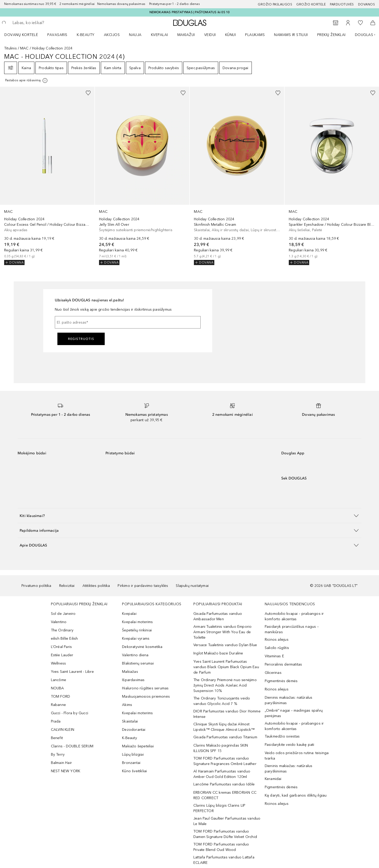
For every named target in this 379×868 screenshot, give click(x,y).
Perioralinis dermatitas (283, 664)
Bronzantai (131, 763)
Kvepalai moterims (137, 622)
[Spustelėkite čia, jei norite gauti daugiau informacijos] (27, 81)
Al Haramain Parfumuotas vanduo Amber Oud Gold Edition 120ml (222, 774)
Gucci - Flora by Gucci (70, 713)
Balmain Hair (61, 763)
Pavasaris (57, 35)
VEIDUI (210, 35)
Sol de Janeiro (63, 614)
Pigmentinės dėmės (281, 681)
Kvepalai (160, 35)
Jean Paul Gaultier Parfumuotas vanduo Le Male (227, 821)
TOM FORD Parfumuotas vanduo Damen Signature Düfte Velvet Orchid (225, 834)
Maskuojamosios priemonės (146, 696)
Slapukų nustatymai (192, 586)
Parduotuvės (342, 4)
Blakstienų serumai (138, 663)
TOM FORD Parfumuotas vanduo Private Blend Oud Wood (221, 847)
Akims (127, 705)
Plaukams (255, 35)
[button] (189, 516)
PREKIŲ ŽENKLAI (331, 35)
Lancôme (59, 680)
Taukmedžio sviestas (282, 736)
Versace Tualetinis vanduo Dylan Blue (225, 645)
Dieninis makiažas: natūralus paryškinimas (289, 700)
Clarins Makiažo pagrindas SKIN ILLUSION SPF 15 (221, 748)
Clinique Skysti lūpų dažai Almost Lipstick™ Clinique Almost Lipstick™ (224, 727)
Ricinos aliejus (277, 640)
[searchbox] (50, 23)
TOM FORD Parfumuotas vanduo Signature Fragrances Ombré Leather (225, 761)
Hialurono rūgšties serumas (145, 688)
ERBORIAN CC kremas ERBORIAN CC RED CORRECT (225, 795)
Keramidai (273, 779)
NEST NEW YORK (66, 771)
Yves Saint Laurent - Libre (72, 672)
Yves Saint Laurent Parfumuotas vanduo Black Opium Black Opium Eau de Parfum (226, 667)
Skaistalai (130, 721)
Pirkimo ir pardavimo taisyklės (143, 586)
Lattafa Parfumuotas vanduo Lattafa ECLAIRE (224, 860)
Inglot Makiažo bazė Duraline (218, 653)
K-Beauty (130, 738)
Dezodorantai (134, 730)
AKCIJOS (112, 35)
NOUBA (58, 688)
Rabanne (58, 705)
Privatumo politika (36, 586)
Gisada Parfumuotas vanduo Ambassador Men (218, 616)
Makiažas (130, 672)
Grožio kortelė (311, 4)
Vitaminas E (274, 656)
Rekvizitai (67, 586)
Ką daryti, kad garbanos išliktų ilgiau (296, 795)
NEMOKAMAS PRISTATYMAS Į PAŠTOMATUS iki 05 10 (190, 12)
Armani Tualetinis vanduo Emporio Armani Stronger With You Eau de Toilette (222, 632)
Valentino (59, 622)
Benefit (57, 738)
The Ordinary (62, 630)
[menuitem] (25, 35)
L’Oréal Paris (62, 647)
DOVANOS (367, 4)
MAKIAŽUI (186, 35)
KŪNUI (231, 35)
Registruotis (81, 339)
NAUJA (135, 35)
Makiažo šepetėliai (138, 746)
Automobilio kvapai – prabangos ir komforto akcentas (294, 616)
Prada (56, 721)
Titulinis (10, 48)
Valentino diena (135, 655)
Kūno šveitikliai (134, 771)
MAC (24, 48)
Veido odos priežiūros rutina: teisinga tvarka (297, 756)
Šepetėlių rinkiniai (137, 630)
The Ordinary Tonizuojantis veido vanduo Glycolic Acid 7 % (222, 701)
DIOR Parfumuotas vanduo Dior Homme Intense (227, 714)
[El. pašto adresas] (128, 322)
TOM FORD (61, 696)
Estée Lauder (62, 655)
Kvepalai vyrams (136, 639)
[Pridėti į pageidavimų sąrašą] (88, 93)
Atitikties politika (96, 586)
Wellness (59, 663)
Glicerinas (273, 673)
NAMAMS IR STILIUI (291, 35)
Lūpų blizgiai (133, 754)
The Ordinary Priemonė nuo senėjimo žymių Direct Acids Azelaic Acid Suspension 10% (225, 685)
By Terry (58, 754)
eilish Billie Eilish (65, 639)
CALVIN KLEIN (63, 730)
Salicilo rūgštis (277, 648)
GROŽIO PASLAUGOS (275, 4)
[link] (47, 176)
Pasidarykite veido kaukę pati (290, 745)
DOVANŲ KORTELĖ (21, 35)
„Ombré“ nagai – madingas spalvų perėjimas (294, 713)
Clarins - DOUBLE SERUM (72, 746)
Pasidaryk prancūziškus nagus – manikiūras (292, 629)
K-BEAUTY (86, 35)
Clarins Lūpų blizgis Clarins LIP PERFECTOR (219, 808)
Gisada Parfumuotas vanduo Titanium (225, 737)
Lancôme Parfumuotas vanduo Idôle (224, 784)
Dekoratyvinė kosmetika (142, 647)
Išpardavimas (133, 680)
